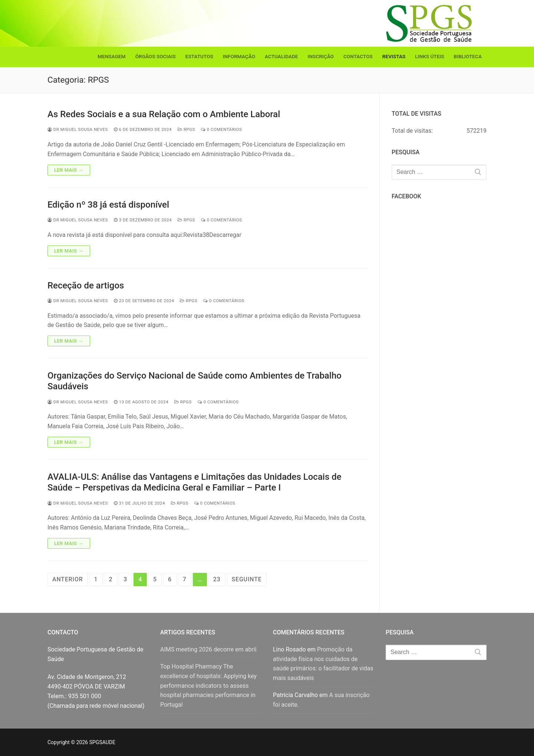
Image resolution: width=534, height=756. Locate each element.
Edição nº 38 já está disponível (108, 205)
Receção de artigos (86, 285)
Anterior (68, 579)
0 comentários (222, 129)
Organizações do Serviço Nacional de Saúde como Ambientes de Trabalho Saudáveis (195, 381)
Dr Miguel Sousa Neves (78, 129)
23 (217, 579)
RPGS (186, 129)
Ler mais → (69, 170)
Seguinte (247, 579)
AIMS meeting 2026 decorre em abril (208, 649)
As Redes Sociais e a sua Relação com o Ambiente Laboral (164, 114)
